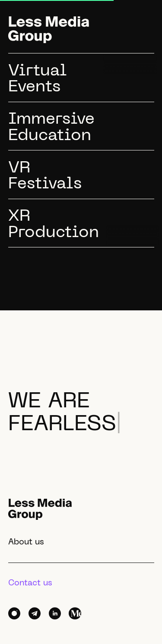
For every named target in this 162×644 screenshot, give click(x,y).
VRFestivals (45, 177)
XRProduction (54, 225)
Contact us (30, 583)
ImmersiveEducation (51, 128)
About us (26, 542)
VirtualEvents (38, 80)
